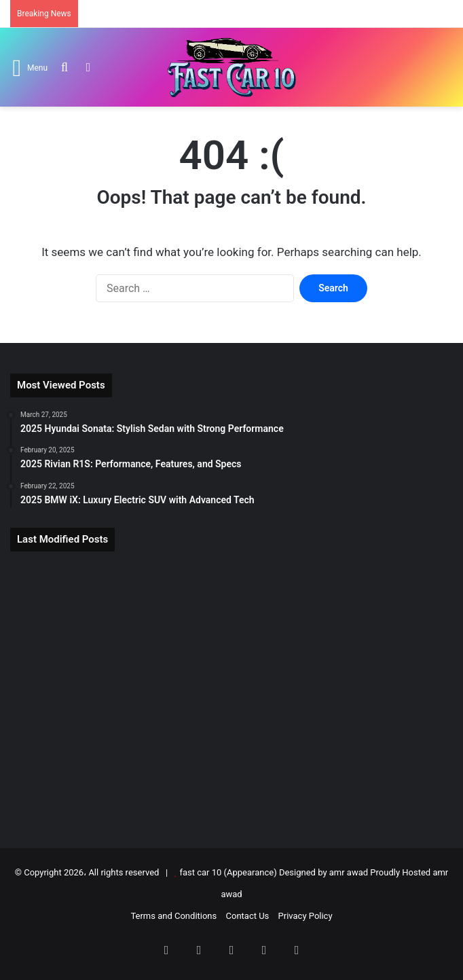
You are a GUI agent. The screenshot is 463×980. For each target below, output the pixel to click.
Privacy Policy (305, 916)
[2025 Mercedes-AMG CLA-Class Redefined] (381, 779)
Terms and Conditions (173, 916)
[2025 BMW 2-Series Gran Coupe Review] (231, 692)
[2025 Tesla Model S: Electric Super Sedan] (381, 606)
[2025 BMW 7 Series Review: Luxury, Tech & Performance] (82, 692)
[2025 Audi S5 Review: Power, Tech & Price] (82, 779)
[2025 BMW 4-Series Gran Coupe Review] (231, 779)
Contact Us (248, 916)
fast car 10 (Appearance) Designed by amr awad (274, 872)
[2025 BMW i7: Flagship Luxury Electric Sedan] (231, 606)
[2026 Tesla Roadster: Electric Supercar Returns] (82, 606)
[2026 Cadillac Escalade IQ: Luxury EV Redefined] (381, 692)
